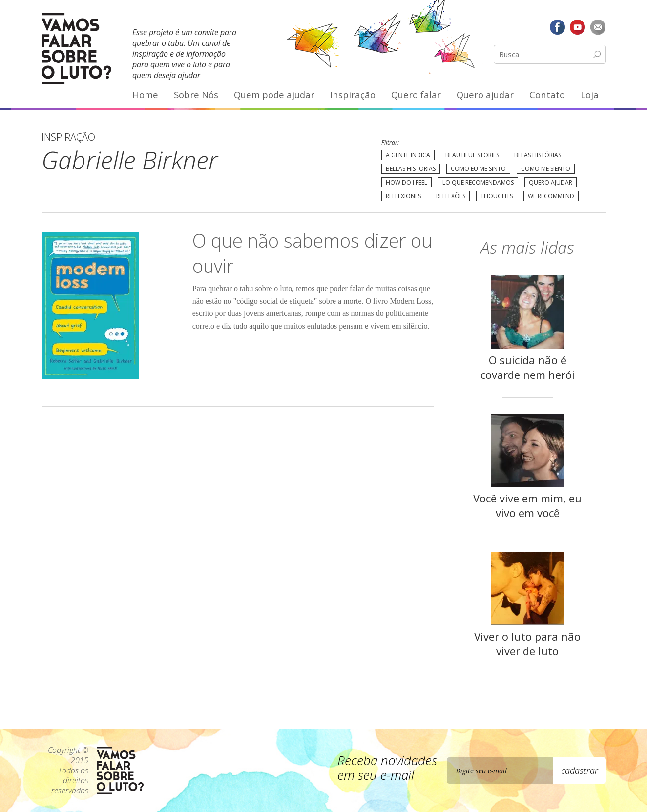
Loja (590, 94)
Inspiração (353, 94)
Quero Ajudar (551, 182)
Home (145, 94)
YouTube (578, 27)
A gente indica (408, 155)
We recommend (551, 196)
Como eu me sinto (478, 169)
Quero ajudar (485, 94)
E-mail (598, 27)
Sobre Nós (196, 94)
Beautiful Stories (472, 155)
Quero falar (416, 94)
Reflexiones (403, 196)
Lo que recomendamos (478, 182)
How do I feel (407, 182)
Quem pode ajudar (274, 94)
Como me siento (546, 169)
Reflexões (451, 196)
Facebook (557, 27)
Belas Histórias (538, 155)
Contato (547, 94)
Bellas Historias (411, 169)
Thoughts (497, 196)
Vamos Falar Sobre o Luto (76, 48)
